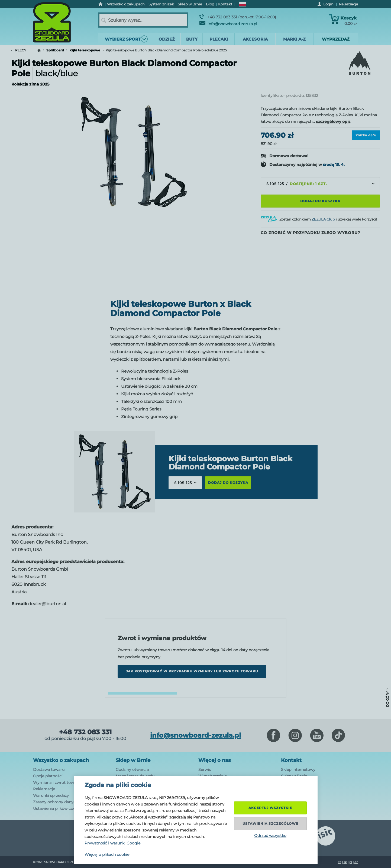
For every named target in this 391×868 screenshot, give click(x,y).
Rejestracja (349, 4)
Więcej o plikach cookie (107, 854)
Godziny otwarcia (132, 770)
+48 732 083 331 (85, 732)
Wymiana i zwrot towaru (57, 782)
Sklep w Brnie (133, 760)
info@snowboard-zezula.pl (228, 24)
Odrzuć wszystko (270, 836)
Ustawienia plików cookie (57, 808)
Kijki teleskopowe (85, 50)
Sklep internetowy (298, 770)
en (356, 862)
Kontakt (291, 760)
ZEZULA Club (323, 219)
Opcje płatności (48, 776)
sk (345, 862)
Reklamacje (44, 789)
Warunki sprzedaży (51, 795)
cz (340, 862)
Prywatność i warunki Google (112, 843)
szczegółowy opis (333, 121)
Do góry (387, 698)
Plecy (19, 50)
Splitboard (55, 50)
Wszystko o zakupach (61, 760)
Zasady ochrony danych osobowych (67, 802)
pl (351, 862)
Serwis (205, 770)
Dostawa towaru (49, 770)
